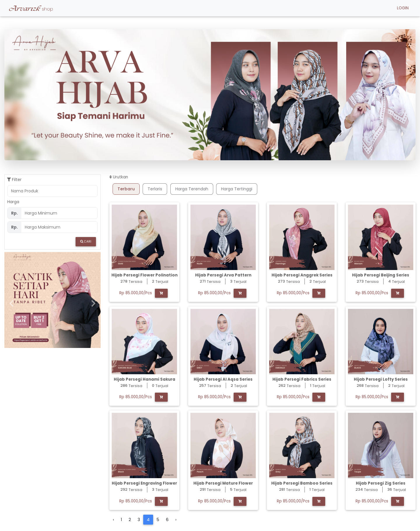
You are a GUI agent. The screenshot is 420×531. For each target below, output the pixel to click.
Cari (86, 242)
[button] (35, 95)
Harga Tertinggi (237, 189)
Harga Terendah (192, 189)
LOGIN (403, 9)
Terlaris (155, 189)
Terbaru (126, 189)
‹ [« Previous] (113, 520)
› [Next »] (176, 520)
